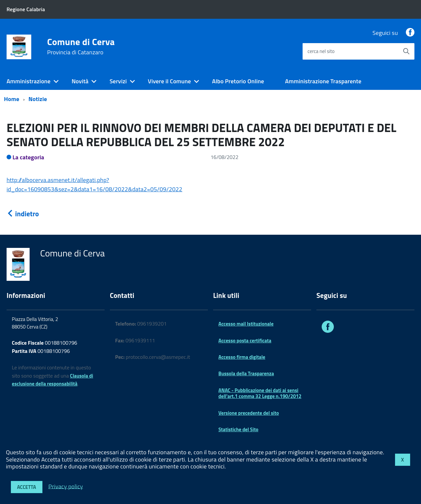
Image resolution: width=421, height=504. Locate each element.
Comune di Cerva (81, 46)
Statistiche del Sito (238, 429)
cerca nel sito (321, 51)
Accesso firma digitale (242, 357)
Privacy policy (66, 486)
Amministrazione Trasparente (323, 81)
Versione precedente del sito (249, 413)
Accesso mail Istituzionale (246, 324)
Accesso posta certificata (245, 341)
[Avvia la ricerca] (406, 51)
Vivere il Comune (170, 81)
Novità (80, 81)
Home (12, 99)
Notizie (38, 99)
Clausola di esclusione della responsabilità (52, 380)
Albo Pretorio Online (238, 81)
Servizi (118, 81)
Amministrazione (29, 81)
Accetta (27, 487)
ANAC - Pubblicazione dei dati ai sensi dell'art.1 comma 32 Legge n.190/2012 (260, 393)
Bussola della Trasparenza (246, 373)
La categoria (28, 157)
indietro (23, 214)
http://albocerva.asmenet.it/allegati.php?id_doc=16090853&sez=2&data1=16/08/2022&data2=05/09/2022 (94, 185)
